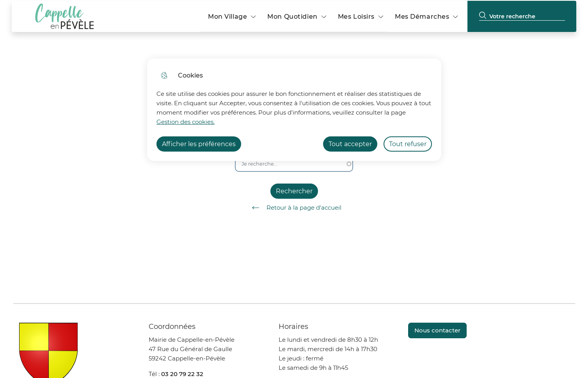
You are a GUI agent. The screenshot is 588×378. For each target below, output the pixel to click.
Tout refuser (408, 144)
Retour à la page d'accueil (294, 208)
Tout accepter (350, 144)
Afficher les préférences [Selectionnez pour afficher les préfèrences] (199, 144)
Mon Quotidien (292, 17)
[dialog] (294, 110)
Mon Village (227, 17)
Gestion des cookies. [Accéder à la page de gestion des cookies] (186, 122)
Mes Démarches (422, 17)
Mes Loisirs (356, 17)
